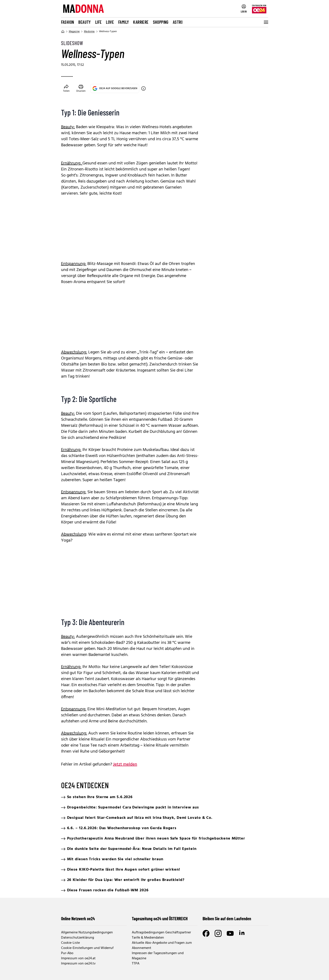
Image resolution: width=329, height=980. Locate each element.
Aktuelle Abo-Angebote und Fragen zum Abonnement (162, 945)
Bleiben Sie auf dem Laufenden (227, 919)
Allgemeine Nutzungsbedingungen (87, 933)
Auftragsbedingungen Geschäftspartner (161, 933)
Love (110, 22)
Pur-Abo (67, 953)
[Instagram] (218, 933)
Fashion (68, 22)
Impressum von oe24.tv (78, 964)
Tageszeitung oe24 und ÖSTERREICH (160, 919)
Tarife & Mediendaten (148, 938)
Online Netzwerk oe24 (78, 919)
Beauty (84, 22)
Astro (178, 22)
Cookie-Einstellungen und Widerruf (87, 948)
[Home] (63, 32)
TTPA (136, 964)
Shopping (161, 22)
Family (124, 22)
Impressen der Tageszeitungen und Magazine (158, 956)
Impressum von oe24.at (78, 958)
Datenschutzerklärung (78, 938)
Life (98, 22)
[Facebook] (206, 933)
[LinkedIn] (242, 933)
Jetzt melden (125, 764)
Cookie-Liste (70, 943)
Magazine (74, 32)
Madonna (89, 32)
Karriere (141, 22)
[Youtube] (230, 933)
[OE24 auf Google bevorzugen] (143, 88)
